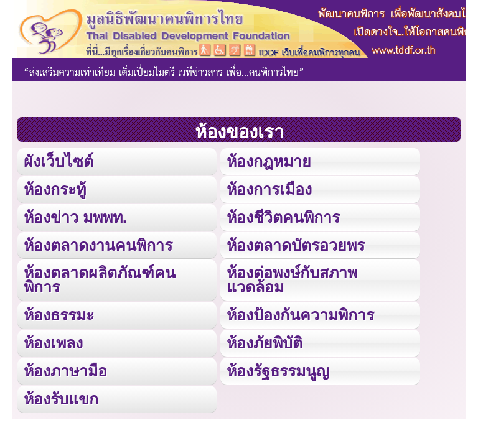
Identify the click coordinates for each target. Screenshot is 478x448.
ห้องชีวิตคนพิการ (283, 217)
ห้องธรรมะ (59, 315)
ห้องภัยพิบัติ (265, 343)
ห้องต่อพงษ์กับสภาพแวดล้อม (292, 280)
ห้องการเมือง (269, 189)
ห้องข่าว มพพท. (75, 217)
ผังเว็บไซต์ (59, 161)
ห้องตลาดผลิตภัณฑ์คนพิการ (100, 280)
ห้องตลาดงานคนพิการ (98, 245)
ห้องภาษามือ (65, 371)
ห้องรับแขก (61, 399)
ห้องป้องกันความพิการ (300, 315)
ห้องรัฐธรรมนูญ (278, 371)
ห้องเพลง (53, 343)
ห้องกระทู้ (55, 189)
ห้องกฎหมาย (269, 161)
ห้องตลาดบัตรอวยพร (296, 245)
